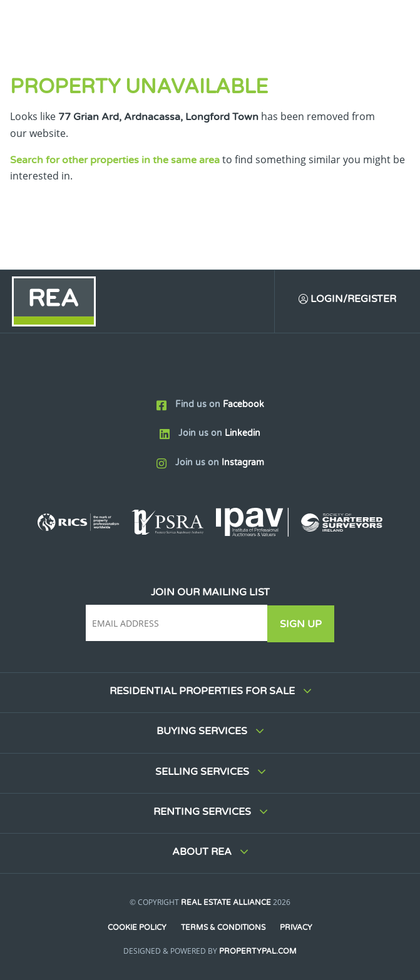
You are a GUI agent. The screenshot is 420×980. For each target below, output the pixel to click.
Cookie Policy (136, 927)
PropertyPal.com (258, 951)
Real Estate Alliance (226, 902)
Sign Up (303, 624)
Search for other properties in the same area (115, 160)
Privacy (297, 927)
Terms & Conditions (223, 927)
